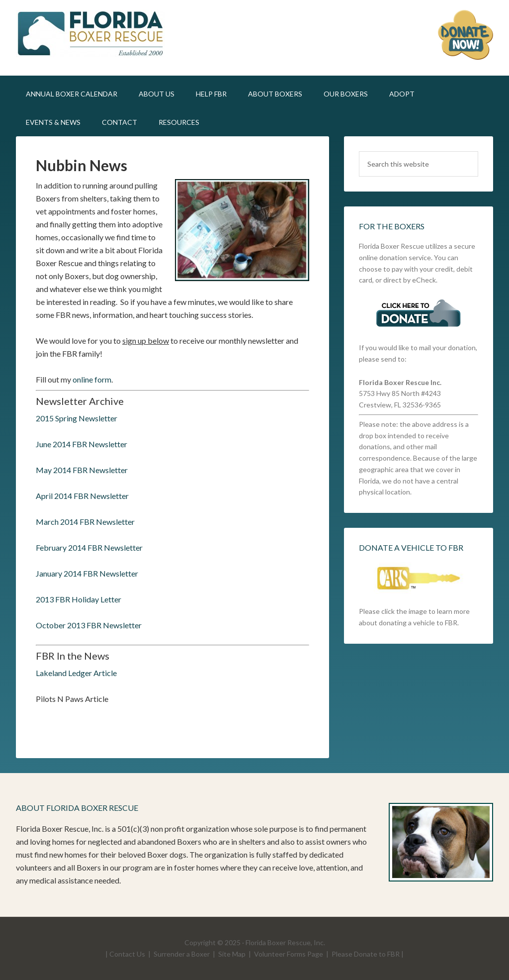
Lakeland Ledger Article (76, 673)
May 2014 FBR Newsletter (82, 470)
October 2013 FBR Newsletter (89, 625)
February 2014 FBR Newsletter (89, 547)
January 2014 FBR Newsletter (87, 573)
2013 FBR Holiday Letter (79, 599)
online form (92, 379)
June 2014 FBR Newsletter (82, 444)
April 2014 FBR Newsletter (82, 496)
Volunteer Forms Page (289, 954)
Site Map (232, 954)
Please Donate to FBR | (368, 954)
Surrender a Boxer (182, 954)
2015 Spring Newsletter (77, 418)
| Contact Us (125, 954)
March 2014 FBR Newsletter (85, 522)
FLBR (100, 35)
